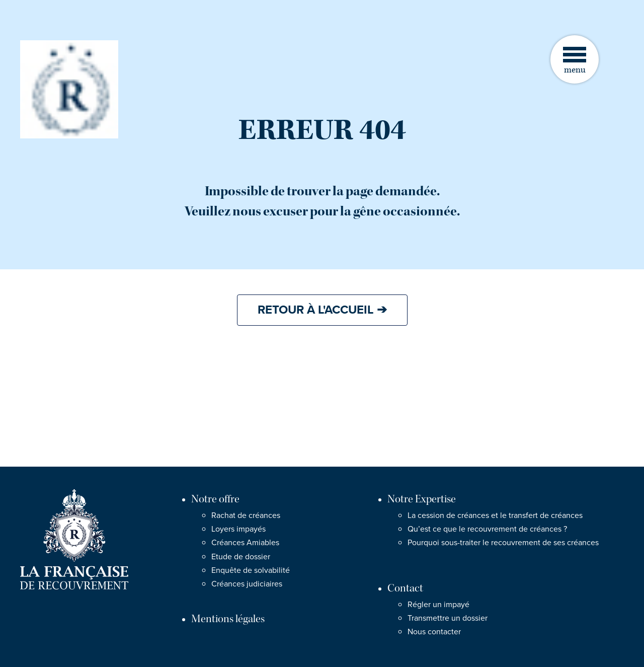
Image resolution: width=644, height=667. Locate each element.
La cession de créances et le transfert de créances (495, 515)
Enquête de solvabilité (251, 570)
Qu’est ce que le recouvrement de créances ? (487, 529)
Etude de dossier (241, 557)
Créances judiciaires (247, 584)
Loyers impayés (238, 529)
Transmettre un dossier (448, 618)
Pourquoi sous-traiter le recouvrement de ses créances (503, 543)
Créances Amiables (245, 543)
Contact (405, 588)
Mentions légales (228, 619)
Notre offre (215, 499)
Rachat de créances (246, 515)
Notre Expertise (422, 499)
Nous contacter (434, 632)
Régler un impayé (438, 605)
